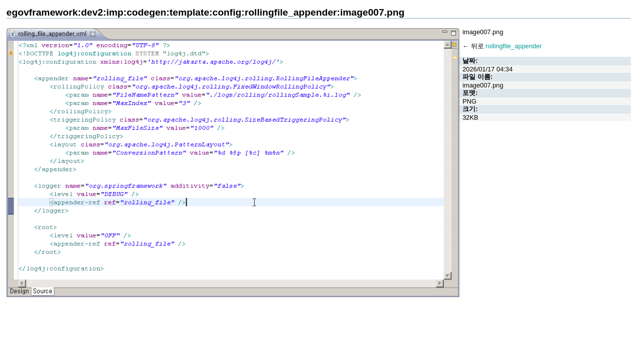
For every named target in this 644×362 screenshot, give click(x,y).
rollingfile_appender (514, 46)
